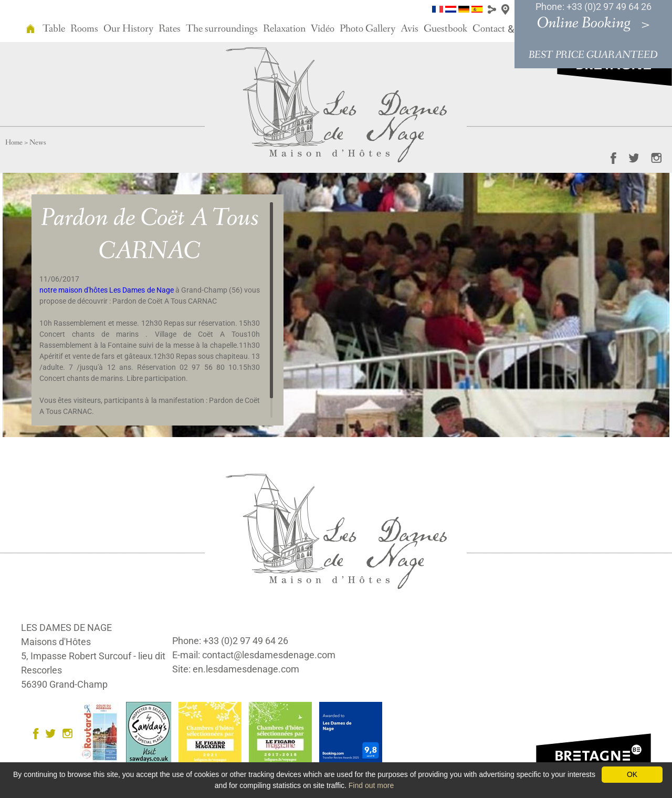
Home (14, 142)
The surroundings (222, 29)
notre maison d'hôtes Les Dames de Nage (107, 290)
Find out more (371, 785)
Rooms (84, 29)
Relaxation (284, 29)
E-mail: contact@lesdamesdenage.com (254, 655)
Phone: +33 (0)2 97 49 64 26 (594, 7)
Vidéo (323, 29)
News (38, 142)
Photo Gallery (367, 29)
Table (54, 29)
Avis (409, 29)
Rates (170, 29)
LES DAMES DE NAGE (66, 628)
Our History (128, 29)
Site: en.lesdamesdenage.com (236, 669)
